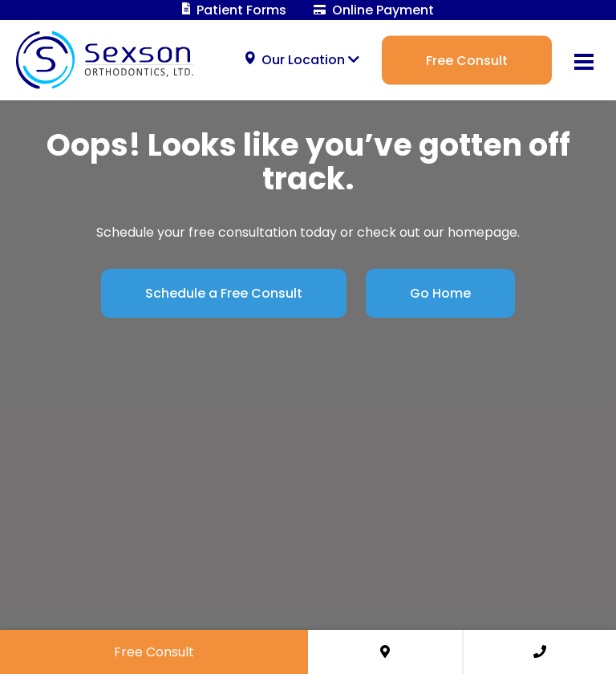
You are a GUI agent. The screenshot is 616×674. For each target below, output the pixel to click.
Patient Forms (235, 10)
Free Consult (467, 60)
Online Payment (374, 10)
